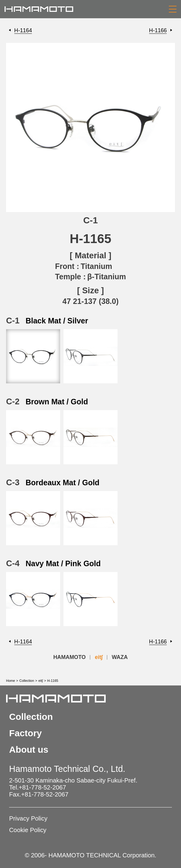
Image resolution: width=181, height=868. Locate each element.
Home (10, 681)
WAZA (120, 657)
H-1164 (23, 30)
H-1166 (158, 30)
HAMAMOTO (69, 657)
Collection (27, 681)
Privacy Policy (28, 818)
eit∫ (99, 657)
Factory (26, 733)
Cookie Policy (28, 830)
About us (29, 749)
